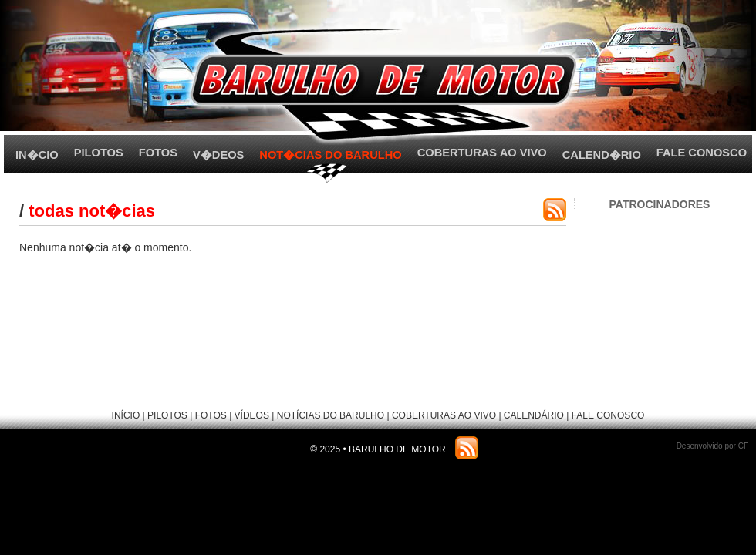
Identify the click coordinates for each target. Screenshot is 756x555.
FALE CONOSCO (702, 153)
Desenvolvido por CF (712, 446)
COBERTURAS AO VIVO (482, 153)
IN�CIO (37, 155)
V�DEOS (218, 155)
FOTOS (158, 153)
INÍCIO (126, 415)
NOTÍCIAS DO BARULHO (331, 415)
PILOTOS (99, 153)
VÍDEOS (252, 415)
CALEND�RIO (602, 155)
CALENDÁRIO (534, 415)
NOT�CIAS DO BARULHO (330, 155)
